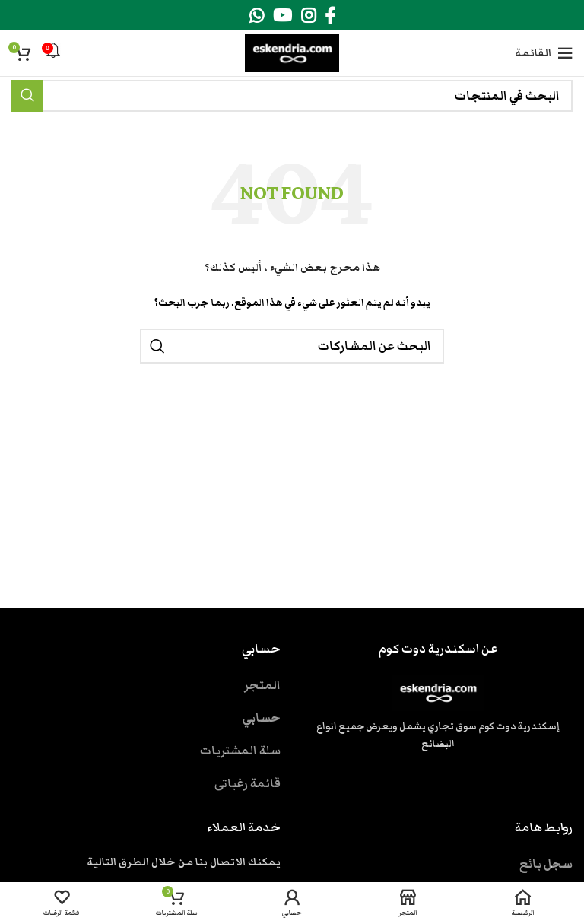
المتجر (262, 685)
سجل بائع (546, 864)
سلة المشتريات (240, 751)
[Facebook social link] (330, 15)
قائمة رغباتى (248, 783)
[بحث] (292, 96)
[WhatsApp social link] (257, 15)
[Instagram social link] (308, 15)
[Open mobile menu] (544, 53)
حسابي (262, 718)
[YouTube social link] (282, 15)
